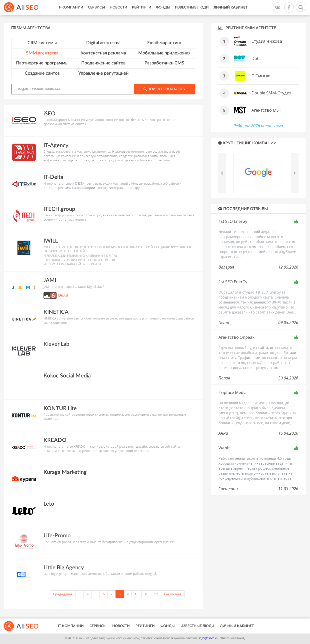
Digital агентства (103, 43)
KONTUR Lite (60, 408)
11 (146, 594)
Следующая (173, 594)
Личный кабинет (230, 7)
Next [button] (295, 173)
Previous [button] (222, 173)
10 (136, 594)
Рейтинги (142, 7)
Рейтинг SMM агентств (247, 28)
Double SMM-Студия (271, 93)
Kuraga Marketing (65, 472)
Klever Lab (56, 344)
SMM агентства (42, 53)
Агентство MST (266, 110)
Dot (255, 58)
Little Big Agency (64, 568)
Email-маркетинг (164, 43)
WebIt (224, 448)
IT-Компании (70, 7)
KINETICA (56, 312)
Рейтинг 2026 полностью (258, 126)
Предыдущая (63, 594)
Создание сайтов (42, 73)
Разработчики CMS (164, 63)
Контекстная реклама (103, 53)
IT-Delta (53, 177)
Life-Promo (57, 536)
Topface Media (232, 392)
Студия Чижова (267, 41)
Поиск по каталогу (164, 89)
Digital (63, 296)
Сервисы (96, 7)
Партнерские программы (42, 63)
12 (156, 594)
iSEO (49, 114)
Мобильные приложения (164, 53)
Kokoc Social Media (67, 376)
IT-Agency (56, 145)
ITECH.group (59, 209)
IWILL (51, 241)
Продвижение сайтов (103, 63)
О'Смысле (261, 76)
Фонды (163, 7)
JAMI (50, 280)
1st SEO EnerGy (233, 221)
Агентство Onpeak (236, 337)
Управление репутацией (103, 73)
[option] (258, 173)
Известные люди (192, 7)
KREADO (55, 440)
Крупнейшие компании (247, 143)
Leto (49, 504)
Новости (118, 7)
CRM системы (42, 43)
